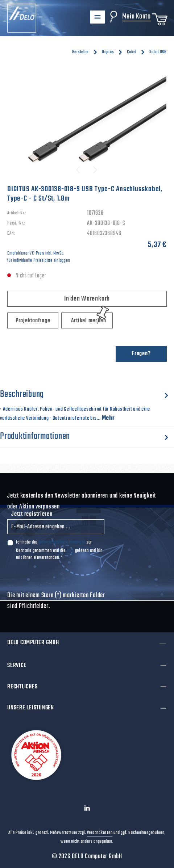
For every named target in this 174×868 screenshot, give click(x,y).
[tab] (85, 405)
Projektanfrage (33, 321)
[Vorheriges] (79, 170)
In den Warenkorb (87, 299)
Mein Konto (136, 16)
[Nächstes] (95, 170)
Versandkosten (100, 833)
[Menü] (98, 17)
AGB (70, 550)
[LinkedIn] (87, 810)
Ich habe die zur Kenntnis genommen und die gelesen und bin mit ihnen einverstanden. (59, 550)
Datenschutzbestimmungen (62, 542)
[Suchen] (113, 17)
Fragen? (141, 354)
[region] (87, 123)
